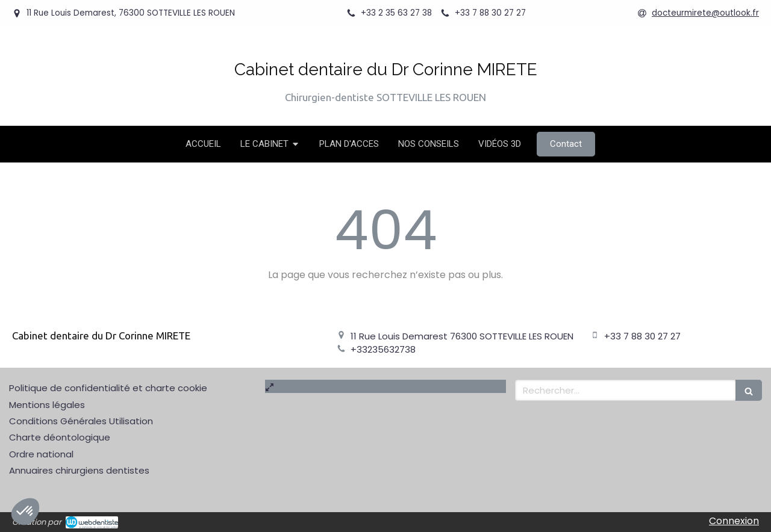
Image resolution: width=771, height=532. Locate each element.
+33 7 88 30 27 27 (642, 336)
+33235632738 (383, 349)
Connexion (734, 521)
